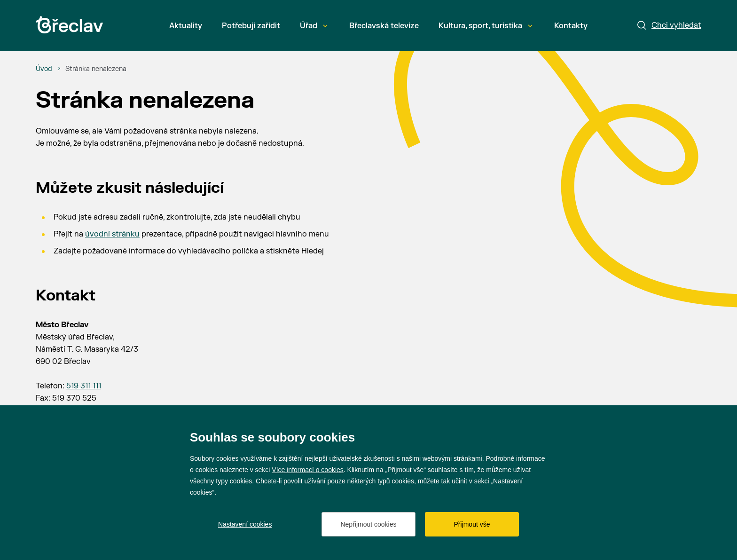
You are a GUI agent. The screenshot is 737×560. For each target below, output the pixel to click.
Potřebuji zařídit (251, 26)
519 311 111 (84, 386)
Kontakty (571, 26)
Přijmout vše (472, 524)
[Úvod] (44, 69)
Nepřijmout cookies (368, 524)
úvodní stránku (112, 234)
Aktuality (186, 26)
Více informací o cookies (308, 470)
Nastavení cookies (245, 524)
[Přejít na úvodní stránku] (69, 25)
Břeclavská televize (384, 26)
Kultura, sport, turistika (486, 26)
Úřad (314, 26)
